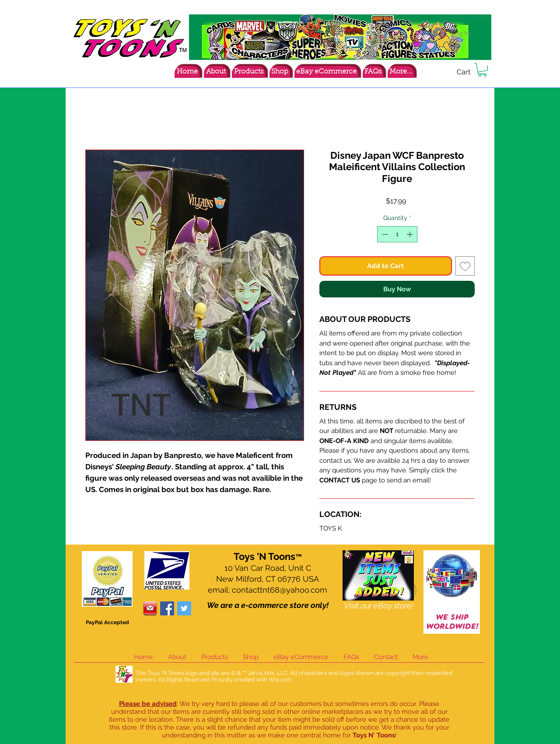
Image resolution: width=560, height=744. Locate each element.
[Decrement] (384, 234)
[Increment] (411, 234)
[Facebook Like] (436, 73)
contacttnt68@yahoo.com (280, 590)
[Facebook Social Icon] (167, 608)
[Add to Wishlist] (465, 266)
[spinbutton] (397, 234)
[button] (482, 70)
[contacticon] (150, 608)
